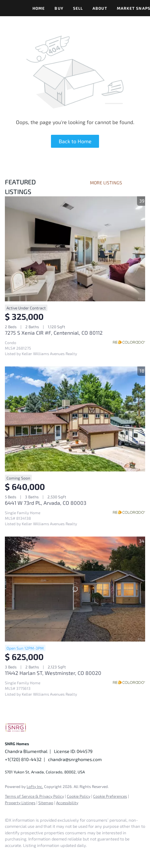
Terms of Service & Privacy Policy (34, 796)
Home (39, 8)
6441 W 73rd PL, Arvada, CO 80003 (46, 503)
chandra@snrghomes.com (75, 759)
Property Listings (20, 803)
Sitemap (46, 803)
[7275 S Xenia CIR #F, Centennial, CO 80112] (75, 249)
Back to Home (75, 141)
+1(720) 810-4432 (23, 759)
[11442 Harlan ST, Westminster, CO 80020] (75, 589)
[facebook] (8, 855)
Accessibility (67, 803)
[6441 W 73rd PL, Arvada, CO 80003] (75, 419)
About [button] (100, 8)
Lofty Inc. (35, 786)
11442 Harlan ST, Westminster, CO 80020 (53, 673)
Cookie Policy (79, 796)
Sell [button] (78, 8)
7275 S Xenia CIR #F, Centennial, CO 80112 (54, 333)
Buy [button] (59, 8)
